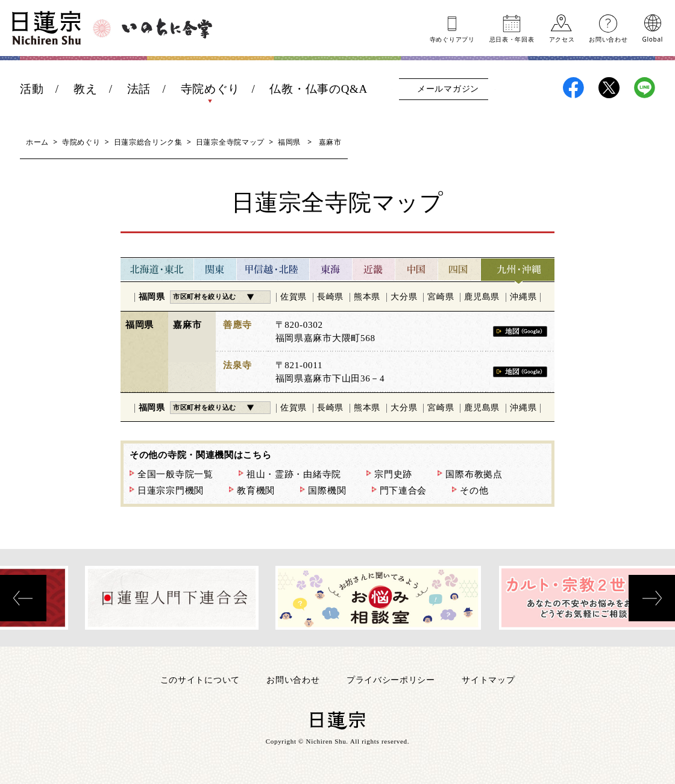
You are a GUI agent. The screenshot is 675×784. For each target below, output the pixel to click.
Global (653, 39)
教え (85, 89)
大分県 (404, 297)
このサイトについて (200, 679)
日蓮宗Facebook (573, 88)
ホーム (37, 142)
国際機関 (327, 491)
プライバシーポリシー (391, 679)
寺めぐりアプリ (452, 39)
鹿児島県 (482, 297)
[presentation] (23, 598)
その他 (474, 491)
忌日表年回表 (512, 39)
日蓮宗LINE (645, 88)
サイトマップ (488, 679)
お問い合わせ (608, 39)
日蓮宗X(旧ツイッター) (609, 88)
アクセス (562, 39)
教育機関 (256, 491)
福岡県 (289, 142)
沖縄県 (523, 297)
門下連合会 (403, 491)
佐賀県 (294, 297)
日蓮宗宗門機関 (171, 491)
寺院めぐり (211, 89)
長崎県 (330, 297)
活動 (32, 89)
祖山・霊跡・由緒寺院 (294, 474)
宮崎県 (441, 297)
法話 (139, 89)
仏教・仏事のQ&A (319, 89)
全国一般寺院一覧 (175, 474)
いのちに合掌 (167, 28)
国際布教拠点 (474, 474)
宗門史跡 (393, 474)
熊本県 (367, 297)
